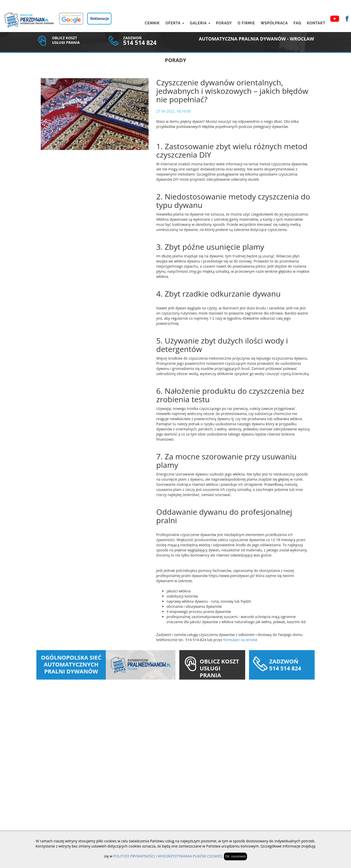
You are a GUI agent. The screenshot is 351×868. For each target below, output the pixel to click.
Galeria (200, 23)
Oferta (175, 23)
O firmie (246, 23)
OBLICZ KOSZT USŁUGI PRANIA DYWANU (219, 672)
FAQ (297, 23)
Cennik (152, 23)
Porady (224, 23)
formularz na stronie (240, 640)
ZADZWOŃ (132, 38)
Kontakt (316, 23)
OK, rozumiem (235, 856)
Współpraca (274, 23)
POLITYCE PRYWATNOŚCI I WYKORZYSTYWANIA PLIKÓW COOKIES (168, 856)
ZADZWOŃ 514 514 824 (285, 665)
